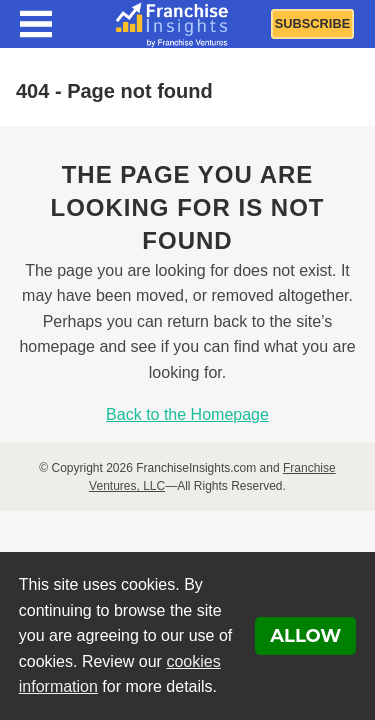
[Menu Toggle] (36, 24)
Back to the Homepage (187, 414)
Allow (305, 636)
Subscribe (312, 23)
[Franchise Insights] (172, 24)
